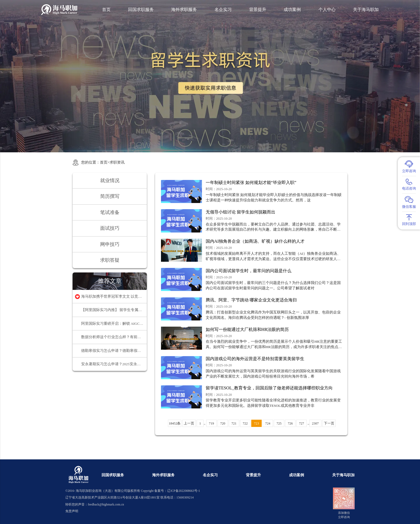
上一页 (189, 423)
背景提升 (258, 10)
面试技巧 (110, 228)
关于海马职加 (366, 10)
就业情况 (110, 180)
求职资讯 (117, 162)
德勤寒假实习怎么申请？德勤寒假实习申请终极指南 (114, 351)
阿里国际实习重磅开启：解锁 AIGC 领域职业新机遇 (114, 324)
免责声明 (72, 511)
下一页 (329, 423)
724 (268, 423)
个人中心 (327, 10)
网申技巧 (110, 244)
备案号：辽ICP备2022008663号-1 (177, 491)
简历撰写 (110, 196)
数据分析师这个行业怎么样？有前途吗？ (114, 337)
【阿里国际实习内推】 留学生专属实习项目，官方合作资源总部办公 (114, 310)
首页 (106, 10)
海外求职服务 (184, 10)
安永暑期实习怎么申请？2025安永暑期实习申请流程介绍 (114, 364)
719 (211, 423)
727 (301, 423)
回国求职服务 (141, 10)
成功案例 (292, 10)
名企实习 (223, 10)
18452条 (175, 423)
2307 (315, 423)
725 (279, 423)
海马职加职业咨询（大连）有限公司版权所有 (108, 491)
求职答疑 (110, 260)
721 (234, 423)
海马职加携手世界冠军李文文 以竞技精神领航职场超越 (114, 296)
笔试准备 (110, 212)
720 (223, 423)
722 (245, 423)
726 (290, 423)
